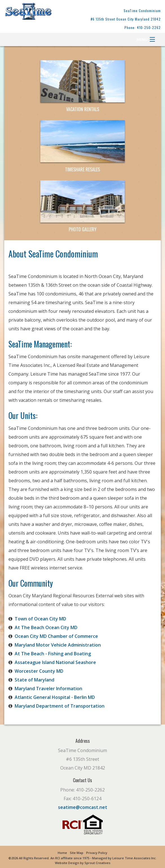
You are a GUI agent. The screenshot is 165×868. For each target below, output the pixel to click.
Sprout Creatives (97, 863)
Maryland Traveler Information (48, 688)
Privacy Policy (97, 853)
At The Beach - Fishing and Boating (53, 654)
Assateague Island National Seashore (55, 662)
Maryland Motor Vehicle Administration (58, 645)
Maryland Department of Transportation (60, 706)
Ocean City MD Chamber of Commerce (56, 636)
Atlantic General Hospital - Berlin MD (55, 697)
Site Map (77, 853)
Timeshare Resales (83, 169)
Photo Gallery (83, 229)
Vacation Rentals (83, 109)
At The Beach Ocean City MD (46, 627)
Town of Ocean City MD (40, 619)
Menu (142, 39)
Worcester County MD (39, 671)
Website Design (67, 863)
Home (62, 853)
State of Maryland (34, 680)
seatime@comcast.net (83, 807)
